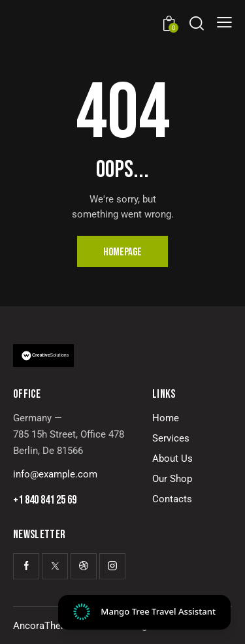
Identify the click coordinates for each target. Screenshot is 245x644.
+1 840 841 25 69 (45, 500)
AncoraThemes (46, 626)
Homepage (122, 252)
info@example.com (55, 474)
